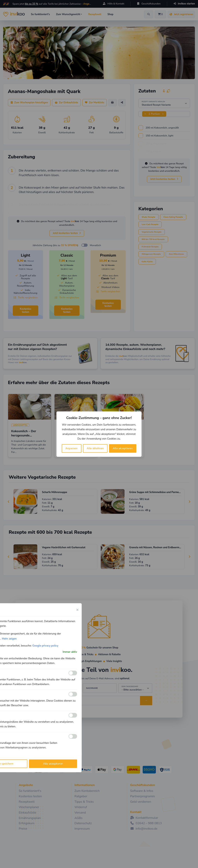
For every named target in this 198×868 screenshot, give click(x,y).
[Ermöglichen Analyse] (73, 694)
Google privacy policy (45, 645)
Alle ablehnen (95, 448)
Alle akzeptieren (123, 448)
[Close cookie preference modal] (78, 610)
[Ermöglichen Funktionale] (73, 673)
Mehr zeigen (9, 638)
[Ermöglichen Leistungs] (73, 715)
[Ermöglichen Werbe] (73, 736)
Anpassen (71, 448)
